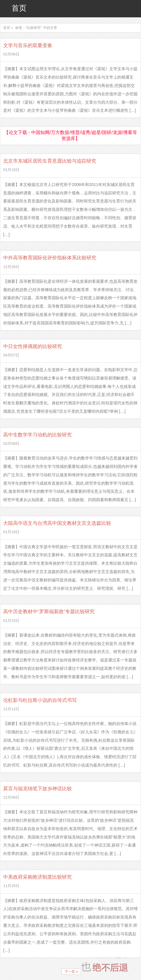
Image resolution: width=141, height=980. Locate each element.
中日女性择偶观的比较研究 (33, 346)
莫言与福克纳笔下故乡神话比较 (37, 789)
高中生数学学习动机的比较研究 (37, 435)
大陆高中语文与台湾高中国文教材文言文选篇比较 (57, 523)
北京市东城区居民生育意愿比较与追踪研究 (50, 161)
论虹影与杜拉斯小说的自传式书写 (40, 700)
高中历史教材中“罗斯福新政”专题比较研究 (49, 612)
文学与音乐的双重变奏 (28, 45)
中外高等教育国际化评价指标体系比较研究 (50, 258)
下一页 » (71, 972)
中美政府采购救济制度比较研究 (37, 877)
